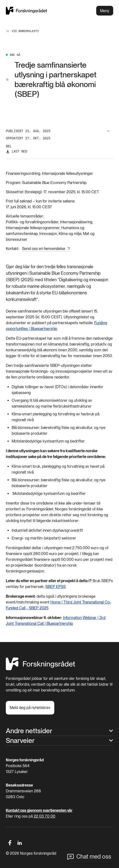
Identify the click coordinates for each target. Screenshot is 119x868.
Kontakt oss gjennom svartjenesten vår (39, 810)
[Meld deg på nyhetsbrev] (30, 708)
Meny (105, 11)
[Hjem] (40, 669)
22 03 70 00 (44, 816)
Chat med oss (94, 856)
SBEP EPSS (56, 587)
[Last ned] (16, 151)
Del (9, 146)
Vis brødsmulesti (22, 31)
